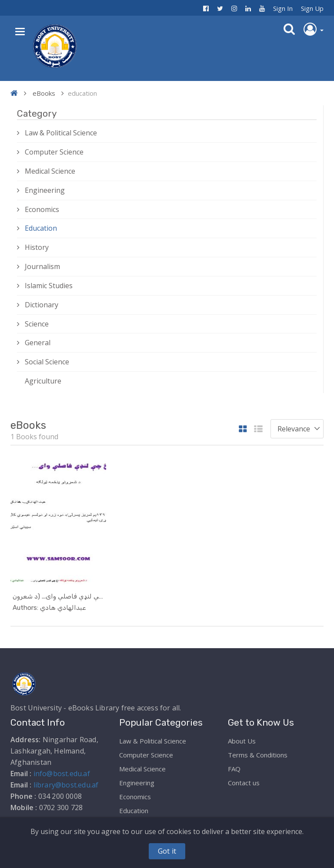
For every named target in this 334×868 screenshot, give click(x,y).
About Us (242, 741)
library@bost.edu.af (66, 785)
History (37, 247)
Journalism (42, 266)
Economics (42, 209)
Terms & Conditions (258, 755)
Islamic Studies (49, 286)
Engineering (45, 190)
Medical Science (50, 171)
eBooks (44, 93)
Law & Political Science (61, 133)
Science (37, 324)
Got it (167, 851)
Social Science (47, 362)
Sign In (283, 8)
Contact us (244, 783)
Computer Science (54, 152)
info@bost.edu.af (62, 774)
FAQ (234, 769)
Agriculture (43, 381)
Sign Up (312, 8)
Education (41, 228)
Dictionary (42, 305)
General (38, 343)
